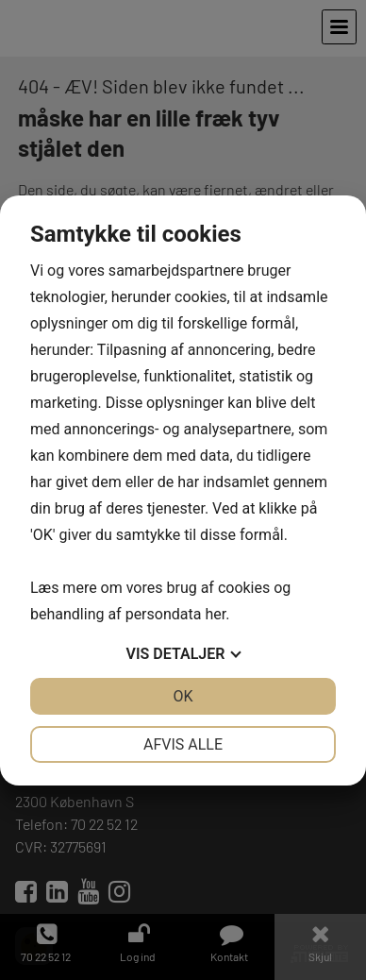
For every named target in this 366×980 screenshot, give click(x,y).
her (215, 614)
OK (183, 696)
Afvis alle (183, 744)
